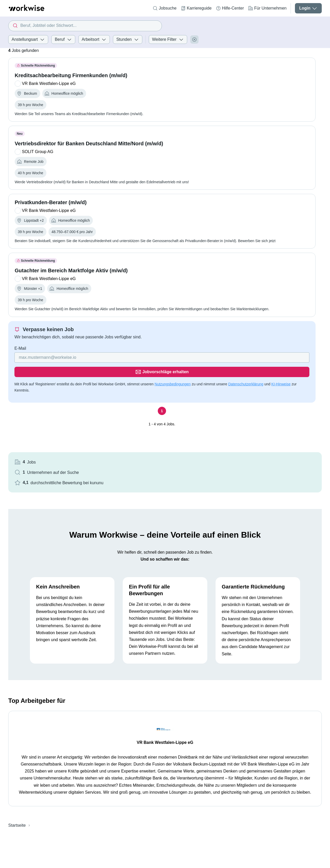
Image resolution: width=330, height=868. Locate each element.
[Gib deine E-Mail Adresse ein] (78, 367)
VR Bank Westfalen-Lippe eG (165, 680)
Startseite (17, 763)
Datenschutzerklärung (57, 385)
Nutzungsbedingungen (173, 379)
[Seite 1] (111, 406)
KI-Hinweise (92, 385)
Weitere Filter (168, 39)
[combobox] (85, 26)
